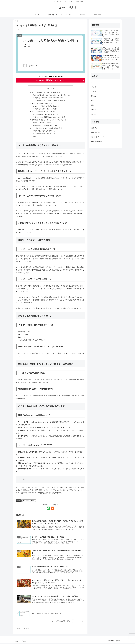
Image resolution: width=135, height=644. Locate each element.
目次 (48, 88)
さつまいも (26, 501)
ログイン (94, 128)
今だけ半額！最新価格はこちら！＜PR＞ (50, 80)
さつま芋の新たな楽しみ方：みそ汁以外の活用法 (47, 129)
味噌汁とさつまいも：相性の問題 (42, 104)
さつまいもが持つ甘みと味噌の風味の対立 (46, 106)
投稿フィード (96, 132)
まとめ (34, 137)
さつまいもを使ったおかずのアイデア (45, 134)
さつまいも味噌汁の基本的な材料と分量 (46, 115)
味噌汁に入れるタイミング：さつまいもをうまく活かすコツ (52, 95)
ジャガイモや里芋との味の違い (43, 123)
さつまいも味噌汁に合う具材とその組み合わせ (46, 92)
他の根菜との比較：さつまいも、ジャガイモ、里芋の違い (50, 120)
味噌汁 (33, 501)
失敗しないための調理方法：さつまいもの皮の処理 (49, 117)
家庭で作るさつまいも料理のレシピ (44, 131)
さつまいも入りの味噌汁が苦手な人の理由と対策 (48, 98)
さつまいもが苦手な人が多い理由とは (45, 109)
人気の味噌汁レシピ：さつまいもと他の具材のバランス (50, 101)
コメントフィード (97, 137)
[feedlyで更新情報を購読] (48, 509)
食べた (19, 501)
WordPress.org (96, 142)
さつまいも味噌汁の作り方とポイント (43, 112)
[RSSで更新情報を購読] (52, 509)
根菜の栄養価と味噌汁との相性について (46, 126)
